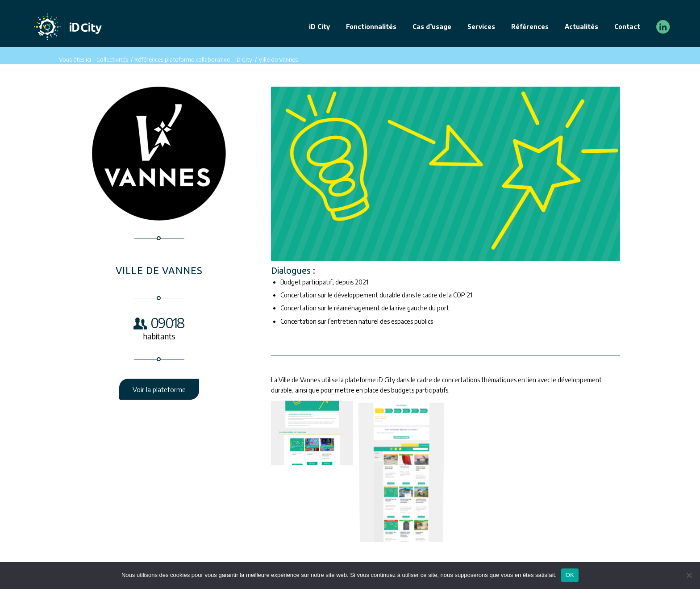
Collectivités (112, 59)
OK (570, 575)
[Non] (689, 575)
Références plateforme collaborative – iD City (193, 59)
